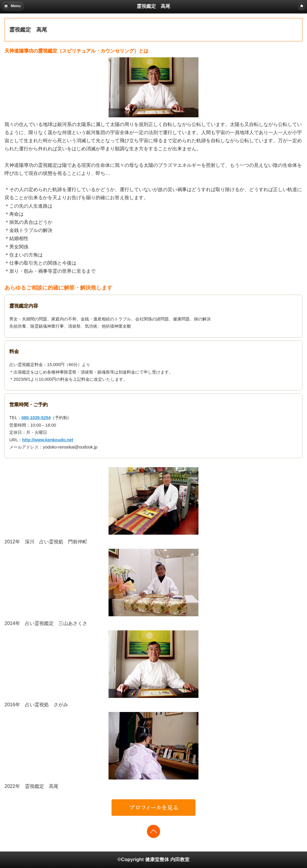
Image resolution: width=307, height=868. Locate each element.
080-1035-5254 (36, 418)
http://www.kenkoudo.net (48, 440)
